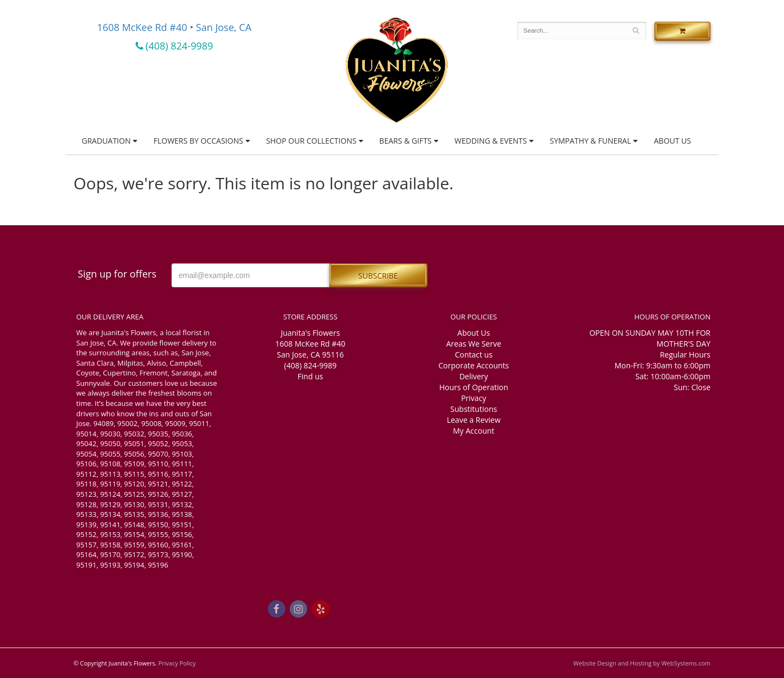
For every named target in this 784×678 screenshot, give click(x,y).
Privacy (474, 398)
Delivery (474, 376)
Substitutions (474, 409)
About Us (672, 141)
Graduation (106, 141)
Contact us (473, 355)
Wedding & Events (491, 141)
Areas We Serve (473, 344)
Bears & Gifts (406, 141)
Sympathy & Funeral (590, 141)
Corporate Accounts (473, 365)
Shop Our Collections (311, 141)
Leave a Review (474, 420)
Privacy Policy (177, 663)
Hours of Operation (474, 387)
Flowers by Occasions (198, 141)
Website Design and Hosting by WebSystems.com (642, 663)
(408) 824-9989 (174, 46)
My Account (474, 431)
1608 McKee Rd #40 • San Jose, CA (174, 27)
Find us (311, 376)
